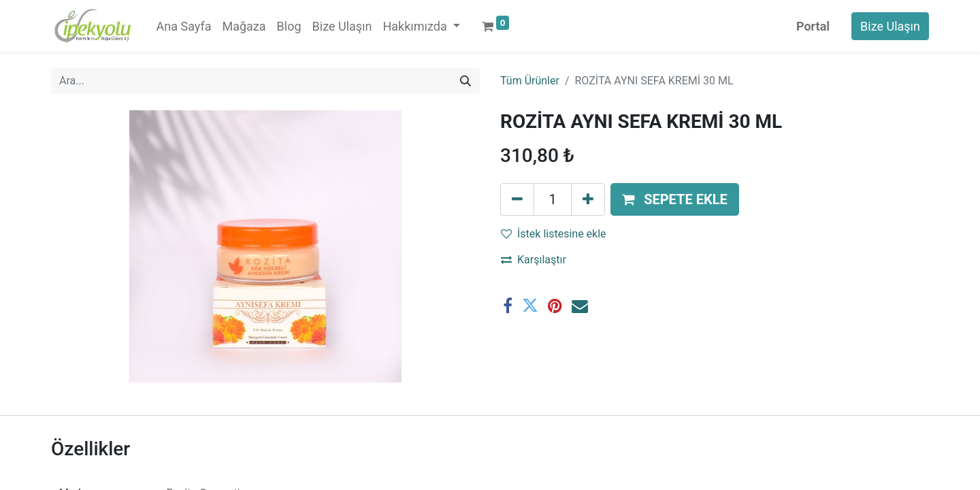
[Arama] (465, 81)
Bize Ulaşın (890, 26)
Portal (813, 26)
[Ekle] (588, 199)
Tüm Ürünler (530, 81)
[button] (675, 199)
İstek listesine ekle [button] (554, 234)
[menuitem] (184, 26)
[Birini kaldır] (517, 199)
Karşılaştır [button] (534, 260)
